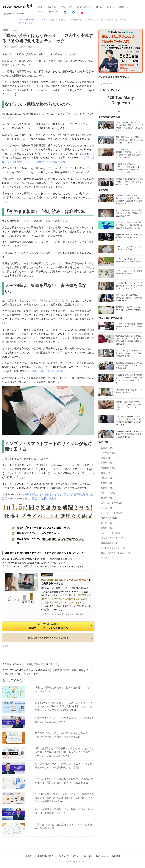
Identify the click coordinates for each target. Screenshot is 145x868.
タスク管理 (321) (109, 518)
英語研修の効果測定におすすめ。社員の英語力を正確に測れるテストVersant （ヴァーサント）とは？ (129, 406)
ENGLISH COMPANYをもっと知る (61, 638)
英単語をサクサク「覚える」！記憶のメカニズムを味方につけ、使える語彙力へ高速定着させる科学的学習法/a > (129, 200)
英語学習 (52, 7)
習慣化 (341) (107, 528)
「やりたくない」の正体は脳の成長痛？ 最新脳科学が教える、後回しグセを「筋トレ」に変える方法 (64, 781)
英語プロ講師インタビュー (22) (116, 553)
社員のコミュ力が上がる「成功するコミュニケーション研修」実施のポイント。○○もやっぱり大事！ (129, 379)
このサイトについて (48, 12)
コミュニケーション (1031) (114, 538)
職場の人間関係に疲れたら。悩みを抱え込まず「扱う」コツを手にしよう (62, 689)
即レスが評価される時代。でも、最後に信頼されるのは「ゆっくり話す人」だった (64, 811)
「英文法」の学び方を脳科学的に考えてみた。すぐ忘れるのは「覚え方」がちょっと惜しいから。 (129, 225)
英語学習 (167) (108, 453)
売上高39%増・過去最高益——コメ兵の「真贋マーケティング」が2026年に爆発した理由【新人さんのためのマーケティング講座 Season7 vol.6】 (64, 706)
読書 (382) (106, 458)
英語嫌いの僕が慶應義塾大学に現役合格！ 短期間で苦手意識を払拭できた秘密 (129, 182)
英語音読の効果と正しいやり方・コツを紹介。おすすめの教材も (129, 309)
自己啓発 (123, 7)
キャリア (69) (107, 558)
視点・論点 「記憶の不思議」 (48, 371)
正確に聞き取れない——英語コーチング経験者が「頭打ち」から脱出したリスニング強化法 (129, 140)
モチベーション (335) (111, 533)
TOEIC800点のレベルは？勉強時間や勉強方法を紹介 (129, 272)
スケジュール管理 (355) (112, 503)
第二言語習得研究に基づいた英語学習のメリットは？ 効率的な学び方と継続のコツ (129, 213)
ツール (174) (107, 508)
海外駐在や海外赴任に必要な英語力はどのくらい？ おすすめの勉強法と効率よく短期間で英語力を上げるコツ (129, 340)
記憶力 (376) (107, 463)
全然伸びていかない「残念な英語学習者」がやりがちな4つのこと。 (129, 237)
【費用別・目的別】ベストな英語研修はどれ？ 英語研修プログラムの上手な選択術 (129, 434)
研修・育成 (67, 7)
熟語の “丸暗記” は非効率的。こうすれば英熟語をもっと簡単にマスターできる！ (129, 298)
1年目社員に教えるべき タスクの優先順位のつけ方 (129, 391)
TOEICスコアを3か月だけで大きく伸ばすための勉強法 (129, 248)
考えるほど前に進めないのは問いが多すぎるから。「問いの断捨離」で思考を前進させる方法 (62, 735)
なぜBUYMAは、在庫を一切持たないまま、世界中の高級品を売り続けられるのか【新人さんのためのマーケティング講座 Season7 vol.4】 (64, 798)
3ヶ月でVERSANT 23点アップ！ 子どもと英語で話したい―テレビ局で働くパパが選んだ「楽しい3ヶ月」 (129, 127)
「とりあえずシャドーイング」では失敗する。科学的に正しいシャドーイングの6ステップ (129, 286)
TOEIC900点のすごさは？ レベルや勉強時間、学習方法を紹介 (129, 260)
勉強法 (14, 47)
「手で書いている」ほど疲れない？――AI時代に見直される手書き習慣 (64, 826)
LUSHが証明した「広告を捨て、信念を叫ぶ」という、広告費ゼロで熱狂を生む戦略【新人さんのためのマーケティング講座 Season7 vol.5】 (65, 752)
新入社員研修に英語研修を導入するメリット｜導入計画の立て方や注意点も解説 (129, 365)
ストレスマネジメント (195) (114, 548)
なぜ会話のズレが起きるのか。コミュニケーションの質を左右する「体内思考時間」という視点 (64, 766)
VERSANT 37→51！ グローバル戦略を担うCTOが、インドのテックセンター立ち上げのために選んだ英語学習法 (129, 153)
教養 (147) (106, 473)
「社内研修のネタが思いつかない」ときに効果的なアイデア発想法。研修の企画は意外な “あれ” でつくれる (129, 421)
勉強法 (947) (107, 448)
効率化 (110, 7)
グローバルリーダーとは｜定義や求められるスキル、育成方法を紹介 (129, 326)
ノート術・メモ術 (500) (112, 513)
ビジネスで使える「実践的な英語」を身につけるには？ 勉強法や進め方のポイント (129, 353)
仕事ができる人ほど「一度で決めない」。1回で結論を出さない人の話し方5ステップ (64, 720)
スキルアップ (84, 7)
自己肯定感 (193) (109, 543)
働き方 (99, 7)
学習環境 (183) (108, 468)
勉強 (40, 7)
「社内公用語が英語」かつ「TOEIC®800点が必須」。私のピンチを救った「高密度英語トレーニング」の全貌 (129, 168)
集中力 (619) (107, 523)
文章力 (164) (107, 483)
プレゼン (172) (108, 493)
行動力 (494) (107, 488)
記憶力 (23, 47)
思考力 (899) (107, 498)
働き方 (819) (107, 478)
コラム (6, 47)
